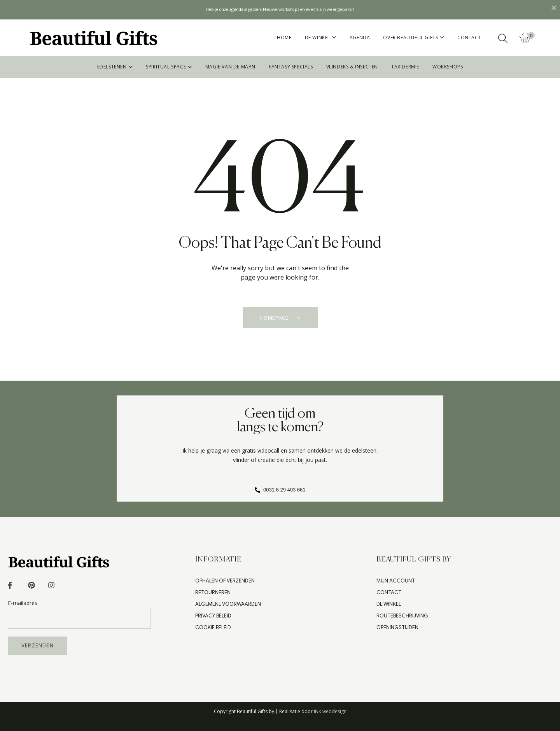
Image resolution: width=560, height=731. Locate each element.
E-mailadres (79, 610)
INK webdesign (330, 711)
